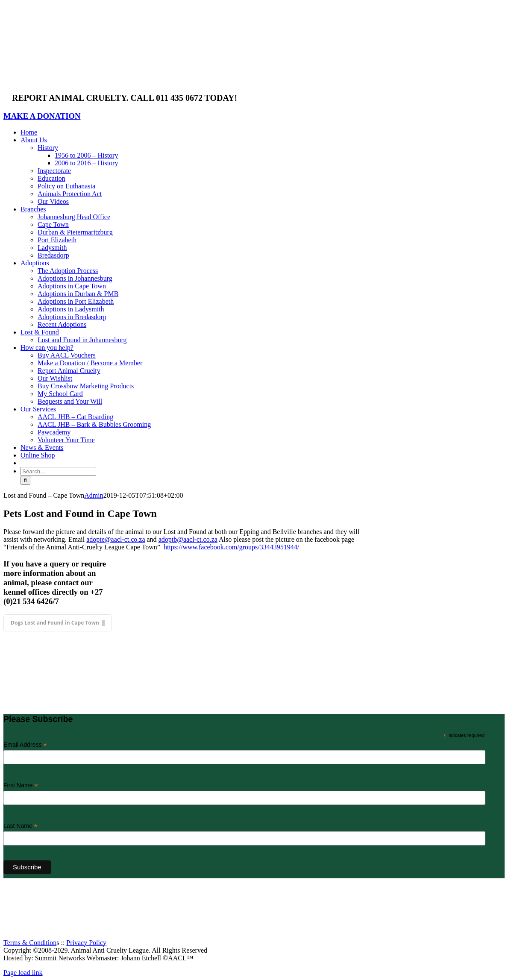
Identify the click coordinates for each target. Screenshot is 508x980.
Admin (94, 495)
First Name (21, 785)
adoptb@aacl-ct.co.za (188, 539)
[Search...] (58, 471)
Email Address (25, 745)
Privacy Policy (86, 943)
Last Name (21, 826)
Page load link (23, 973)
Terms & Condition (30, 943)
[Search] (25, 480)
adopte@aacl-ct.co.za (116, 539)
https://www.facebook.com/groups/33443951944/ (231, 547)
